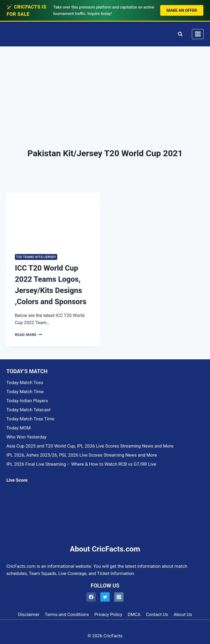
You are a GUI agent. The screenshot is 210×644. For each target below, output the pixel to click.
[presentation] (53, 219)
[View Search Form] (179, 34)
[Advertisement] (105, 87)
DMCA (134, 614)
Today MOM (18, 428)
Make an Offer (182, 10)
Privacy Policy (108, 614)
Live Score (17, 480)
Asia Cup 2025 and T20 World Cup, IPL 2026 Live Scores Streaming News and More (90, 446)
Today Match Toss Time (30, 419)
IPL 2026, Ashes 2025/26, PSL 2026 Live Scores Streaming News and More (82, 455)
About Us (183, 614)
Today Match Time (25, 392)
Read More (28, 335)
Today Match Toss (25, 383)
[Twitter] (105, 597)
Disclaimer (29, 614)
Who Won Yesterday (26, 437)
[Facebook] (91, 597)
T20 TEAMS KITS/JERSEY (36, 257)
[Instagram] (119, 597)
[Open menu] (198, 34)
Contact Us (157, 614)
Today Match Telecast (28, 410)
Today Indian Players (27, 401)
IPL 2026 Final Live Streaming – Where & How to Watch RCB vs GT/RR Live (81, 464)
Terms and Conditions (67, 614)
